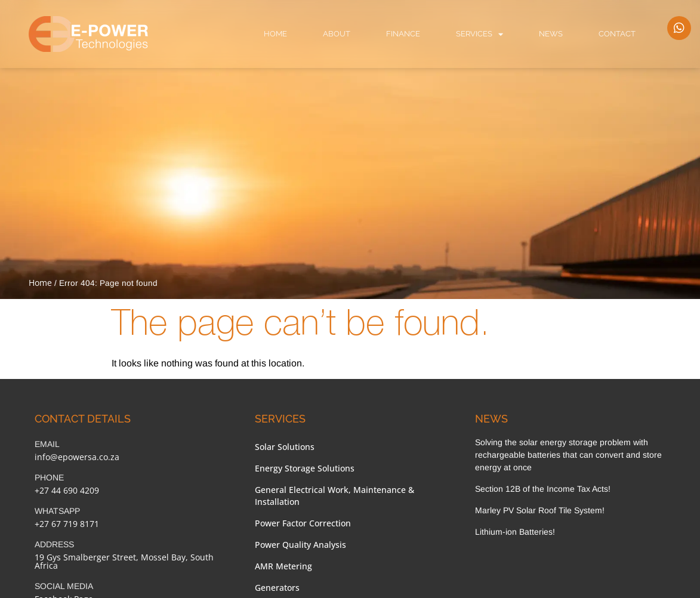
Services (479, 34)
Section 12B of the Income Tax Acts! (543, 489)
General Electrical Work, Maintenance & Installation (334, 496)
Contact (617, 34)
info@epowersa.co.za (77, 457)
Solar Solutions (285, 447)
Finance (403, 34)
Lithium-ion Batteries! (515, 532)
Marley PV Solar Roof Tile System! (540, 510)
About (337, 34)
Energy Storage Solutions (305, 468)
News (551, 34)
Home (275, 34)
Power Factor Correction (303, 523)
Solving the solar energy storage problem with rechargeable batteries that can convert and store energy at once (568, 455)
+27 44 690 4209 (67, 490)
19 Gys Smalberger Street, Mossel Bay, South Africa (124, 561)
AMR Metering (283, 566)
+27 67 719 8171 (67, 524)
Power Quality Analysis (300, 545)
